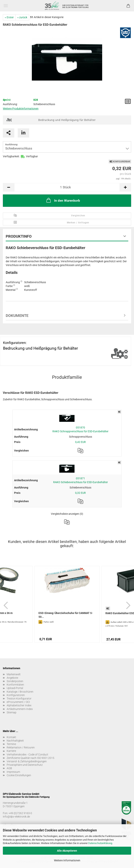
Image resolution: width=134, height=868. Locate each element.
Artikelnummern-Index (20, 709)
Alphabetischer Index (19, 705)
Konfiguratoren (16, 695)
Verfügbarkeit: (11, 156)
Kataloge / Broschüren (20, 692)
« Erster (9, 17)
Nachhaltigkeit (15, 741)
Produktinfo (19, 236)
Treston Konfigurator (19, 699)
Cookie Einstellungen (19, 775)
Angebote (12, 678)
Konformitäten (15, 685)
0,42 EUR (80, 442)
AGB (9, 768)
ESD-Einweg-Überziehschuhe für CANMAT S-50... (66, 615)
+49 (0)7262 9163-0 (20, 813)
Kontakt (11, 737)
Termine (11, 744)
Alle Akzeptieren (67, 851)
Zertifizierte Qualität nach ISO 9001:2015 (30, 758)
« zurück (22, 17)
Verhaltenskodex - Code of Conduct (27, 755)
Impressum (13, 772)
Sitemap (12, 712)
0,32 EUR (80, 493)
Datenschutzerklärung (100, 843)
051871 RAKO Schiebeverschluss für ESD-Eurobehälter (81, 480)
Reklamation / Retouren (21, 747)
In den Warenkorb (63, 200)
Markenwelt (14, 674)
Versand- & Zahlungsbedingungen (27, 761)
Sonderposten (15, 681)
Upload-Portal (15, 688)
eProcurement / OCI (18, 702)
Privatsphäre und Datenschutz (25, 765)
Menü (6, 6)
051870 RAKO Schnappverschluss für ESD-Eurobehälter (80, 429)
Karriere (11, 751)
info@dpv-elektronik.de (16, 817)
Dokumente (17, 316)
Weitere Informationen (67, 860)
